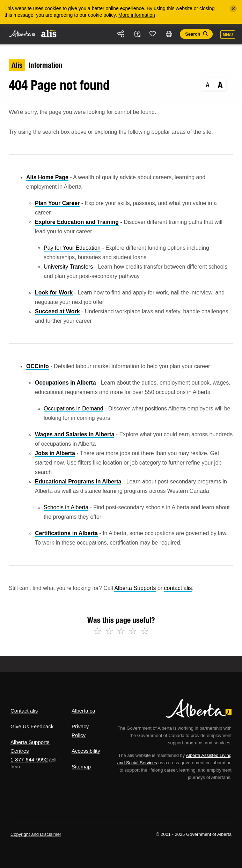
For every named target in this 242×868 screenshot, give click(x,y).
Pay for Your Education (72, 248)
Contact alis (24, 711)
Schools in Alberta (66, 507)
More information (137, 15)
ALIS (49, 33)
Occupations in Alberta (65, 383)
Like (153, 34)
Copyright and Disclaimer (36, 834)
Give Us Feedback (32, 726)
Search (193, 34)
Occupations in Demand (74, 409)
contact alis (178, 588)
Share (121, 34)
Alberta (22, 33)
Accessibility (86, 751)
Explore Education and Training (77, 222)
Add (137, 34)
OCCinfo (38, 366)
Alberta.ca (83, 711)
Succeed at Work (57, 311)
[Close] (233, 9)
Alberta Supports (135, 588)
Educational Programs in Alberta (78, 482)
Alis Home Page (47, 177)
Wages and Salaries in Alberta (75, 434)
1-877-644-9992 (29, 760)
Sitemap (81, 767)
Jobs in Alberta (55, 453)
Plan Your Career (57, 203)
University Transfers (68, 267)
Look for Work (54, 293)
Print (169, 34)
